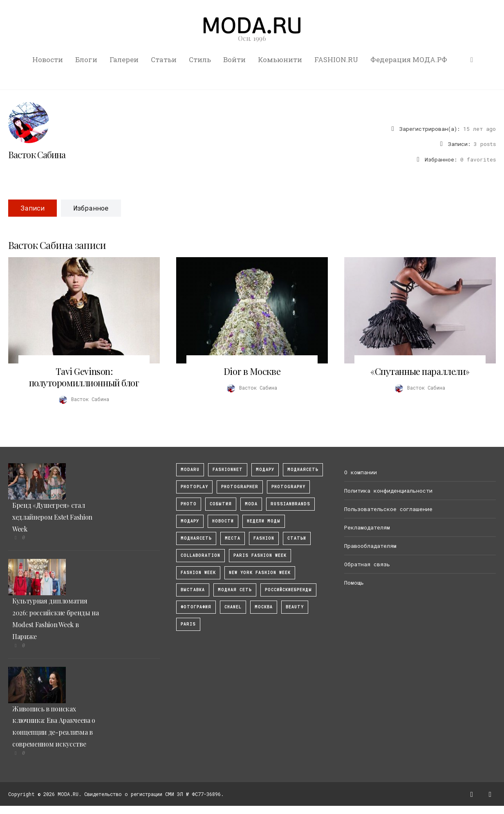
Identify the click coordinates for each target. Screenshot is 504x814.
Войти (234, 59)
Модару (190, 521)
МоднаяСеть (303, 470)
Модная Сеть (235, 590)
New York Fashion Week (260, 573)
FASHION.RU (336, 59)
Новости (48, 59)
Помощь (354, 583)
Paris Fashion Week (260, 555)
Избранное (91, 208)
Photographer (240, 487)
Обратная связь (367, 564)
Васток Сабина (37, 155)
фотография (196, 607)
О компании (361, 472)
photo (189, 504)
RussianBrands (290, 504)
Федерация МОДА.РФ (409, 59)
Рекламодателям (367, 527)
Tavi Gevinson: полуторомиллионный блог (84, 377)
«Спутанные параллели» (420, 371)
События (221, 504)
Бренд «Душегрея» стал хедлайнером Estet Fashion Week (52, 517)
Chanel (233, 607)
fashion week (198, 573)
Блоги (86, 59)
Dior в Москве (252, 371)
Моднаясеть (196, 538)
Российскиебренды (288, 590)
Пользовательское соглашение (388, 509)
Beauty (295, 607)
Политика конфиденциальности (388, 491)
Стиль (200, 59)
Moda (251, 504)
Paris (188, 624)
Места (233, 538)
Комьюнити (280, 59)
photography (288, 487)
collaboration (200, 555)
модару (265, 470)
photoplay (194, 487)
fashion (264, 538)
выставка (193, 590)
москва (264, 607)
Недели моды (264, 521)
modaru (190, 470)
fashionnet (228, 470)
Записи (32, 208)
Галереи (124, 59)
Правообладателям (370, 546)
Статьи (164, 59)
